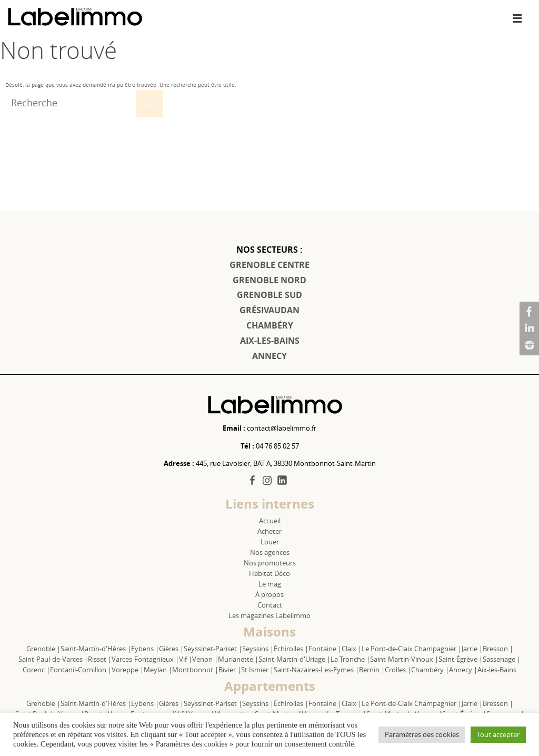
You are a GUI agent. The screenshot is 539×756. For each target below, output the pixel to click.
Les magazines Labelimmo (269, 615)
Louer (270, 542)
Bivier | (230, 670)
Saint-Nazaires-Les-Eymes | (316, 670)
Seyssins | (258, 649)
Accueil (270, 521)
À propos (269, 594)
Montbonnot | (195, 670)
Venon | (205, 659)
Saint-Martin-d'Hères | (96, 649)
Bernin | (372, 670)
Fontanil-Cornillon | (81, 670)
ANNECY (269, 356)
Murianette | (238, 659)
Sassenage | (502, 659)
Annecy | (463, 670)
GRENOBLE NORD (269, 280)
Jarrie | (472, 649)
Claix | (352, 649)
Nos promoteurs (270, 563)
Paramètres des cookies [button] (422, 734)
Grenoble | (43, 649)
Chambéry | (430, 670)
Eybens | (145, 649)
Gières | (171, 649)
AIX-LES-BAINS (270, 341)
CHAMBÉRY (270, 325)
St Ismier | (257, 670)
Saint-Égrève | (461, 659)
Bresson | (498, 649)
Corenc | (36, 670)
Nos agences (270, 552)
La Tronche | (350, 659)
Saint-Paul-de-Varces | (53, 659)
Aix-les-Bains (497, 670)
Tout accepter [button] (498, 734)
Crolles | (398, 670)
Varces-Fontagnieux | (145, 659)
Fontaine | (325, 649)
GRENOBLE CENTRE (269, 265)
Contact (270, 605)
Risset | (100, 659)
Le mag (270, 584)
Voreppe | (128, 670)
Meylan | (158, 670)
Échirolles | (291, 649)
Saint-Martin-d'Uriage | (295, 659)
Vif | (186, 659)
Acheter (269, 531)
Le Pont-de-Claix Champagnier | (412, 649)
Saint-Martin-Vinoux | (404, 659)
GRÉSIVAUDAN (269, 310)
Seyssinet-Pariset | (213, 649)
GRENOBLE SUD (269, 295)
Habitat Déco (269, 573)
